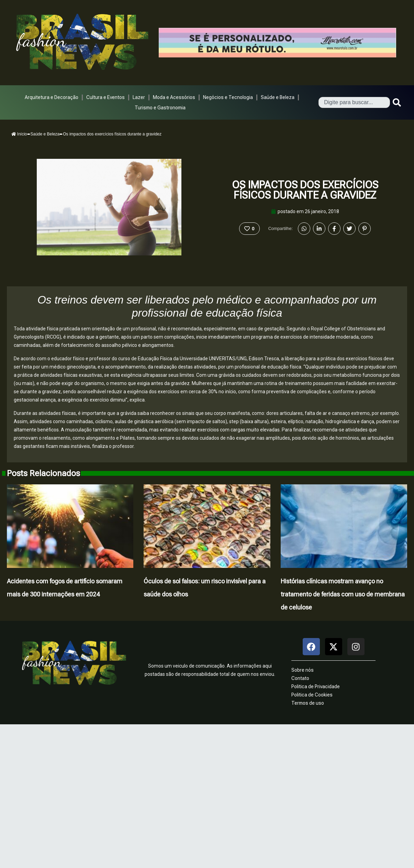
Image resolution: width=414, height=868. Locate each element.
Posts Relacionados (43, 473)
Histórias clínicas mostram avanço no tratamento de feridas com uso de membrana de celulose (343, 594)
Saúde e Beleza (278, 97)
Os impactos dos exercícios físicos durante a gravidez (305, 190)
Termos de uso (308, 703)
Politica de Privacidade (316, 686)
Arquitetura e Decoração (52, 97)
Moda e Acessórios (174, 97)
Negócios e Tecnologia (228, 97)
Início (19, 134)
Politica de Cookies (312, 695)
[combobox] (354, 102)
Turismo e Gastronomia (160, 108)
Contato (300, 678)
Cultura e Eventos (105, 97)
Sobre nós (303, 670)
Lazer (139, 97)
